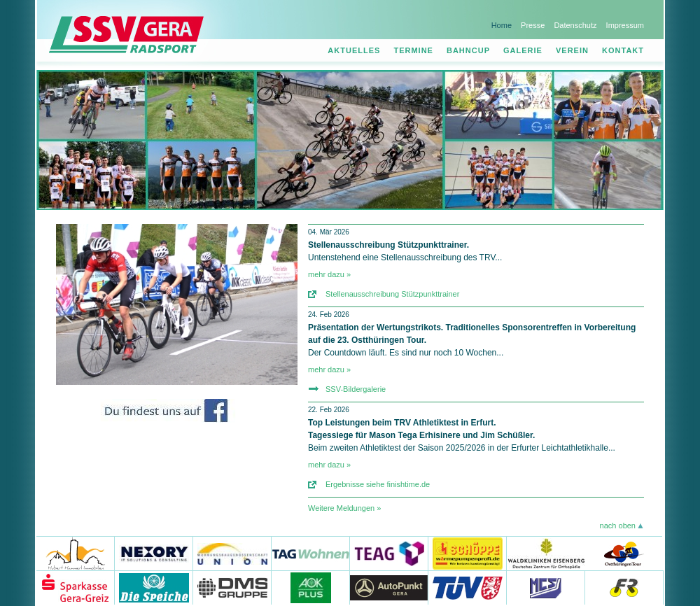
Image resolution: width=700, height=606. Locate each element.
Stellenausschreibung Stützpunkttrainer (392, 294)
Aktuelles (354, 50)
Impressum (625, 25)
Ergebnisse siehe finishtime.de (378, 484)
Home (502, 25)
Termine (413, 50)
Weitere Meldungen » (344, 508)
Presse (533, 25)
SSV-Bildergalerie (356, 389)
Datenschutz (575, 25)
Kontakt (623, 50)
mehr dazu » (329, 274)
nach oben (618, 526)
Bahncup (468, 50)
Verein (572, 50)
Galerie (523, 50)
